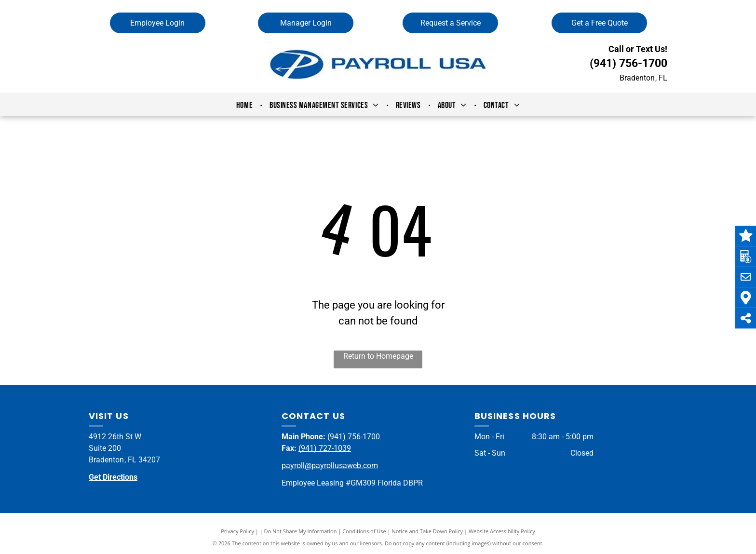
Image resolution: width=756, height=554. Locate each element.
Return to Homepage (378, 356)
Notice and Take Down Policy (428, 531)
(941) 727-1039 (325, 448)
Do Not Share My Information (301, 531)
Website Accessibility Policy (502, 531)
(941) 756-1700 (628, 63)
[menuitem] (246, 105)
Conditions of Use (364, 531)
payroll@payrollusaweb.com (330, 466)
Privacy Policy (237, 531)
